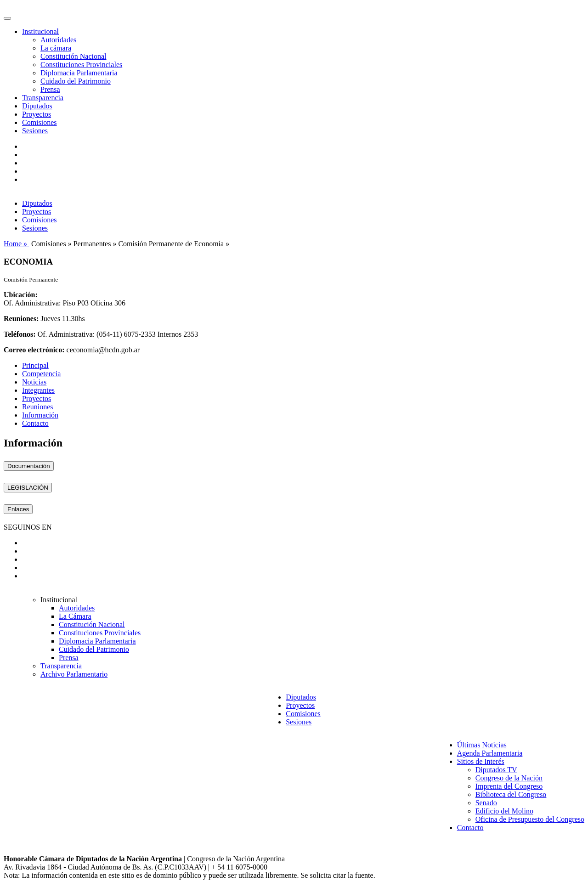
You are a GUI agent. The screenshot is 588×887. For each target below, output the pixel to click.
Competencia (41, 374)
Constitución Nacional (73, 56)
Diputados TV (496, 770)
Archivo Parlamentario (74, 674)
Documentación (29, 466)
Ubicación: (21, 295)
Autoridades (58, 40)
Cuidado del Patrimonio (76, 81)
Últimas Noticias (482, 745)
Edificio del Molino (504, 811)
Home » (16, 244)
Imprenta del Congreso (509, 786)
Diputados (37, 106)
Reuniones (38, 407)
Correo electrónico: (34, 350)
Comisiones (40, 122)
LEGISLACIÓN (28, 488)
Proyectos (37, 114)
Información (40, 415)
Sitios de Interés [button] (481, 761)
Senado (486, 803)
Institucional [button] (40, 31)
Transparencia (43, 98)
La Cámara (75, 616)
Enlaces (18, 509)
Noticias (34, 382)
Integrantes (38, 390)
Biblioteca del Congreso (511, 794)
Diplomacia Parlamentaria (79, 73)
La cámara (56, 48)
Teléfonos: (20, 334)
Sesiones (35, 131)
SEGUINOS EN (28, 527)
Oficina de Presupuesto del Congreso (530, 819)
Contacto (35, 423)
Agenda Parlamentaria (490, 753)
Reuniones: (21, 319)
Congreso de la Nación (509, 778)
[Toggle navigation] (7, 18)
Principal (35, 365)
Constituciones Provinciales (81, 65)
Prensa (50, 89)
